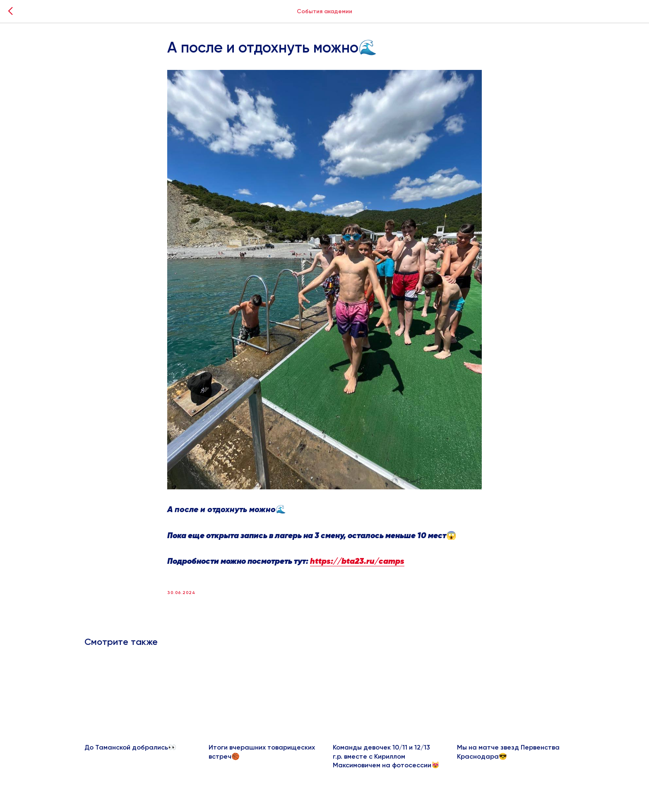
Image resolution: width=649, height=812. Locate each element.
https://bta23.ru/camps (357, 562)
